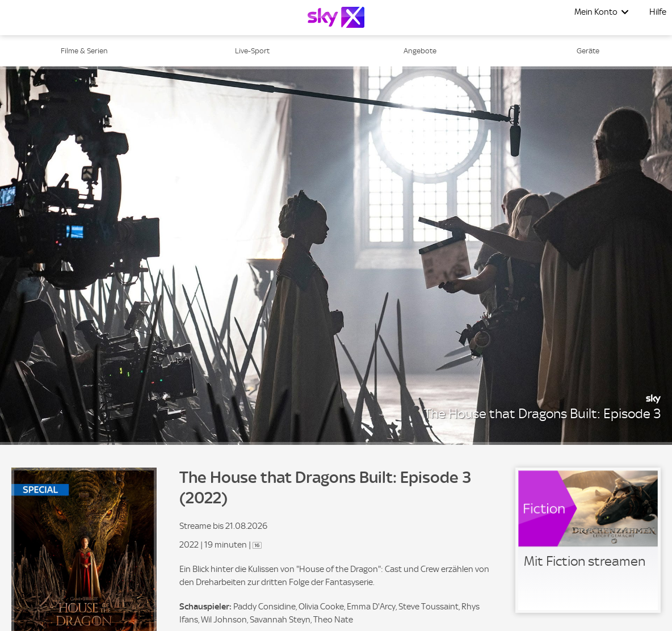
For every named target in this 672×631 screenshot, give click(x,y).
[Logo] (336, 17)
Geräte (588, 51)
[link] (588, 540)
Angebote (420, 51)
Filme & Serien (84, 51)
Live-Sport (252, 51)
